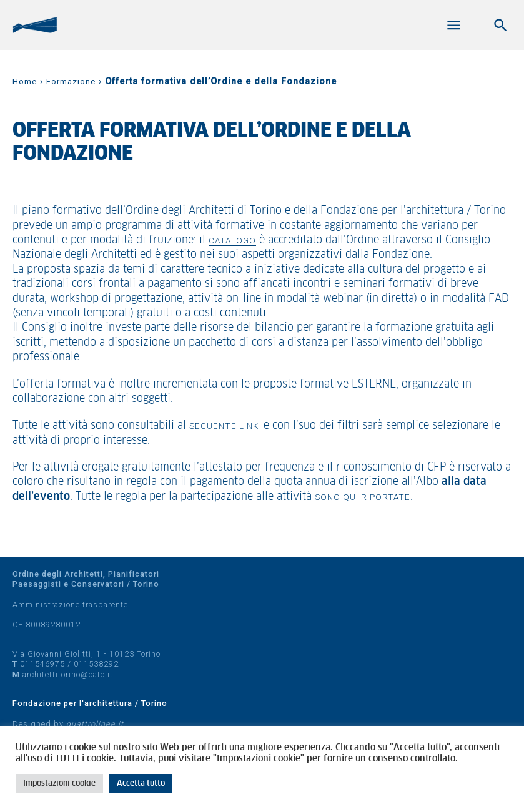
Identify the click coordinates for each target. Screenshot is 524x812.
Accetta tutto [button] (141, 784)
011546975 (42, 664)
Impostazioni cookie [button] (59, 784)
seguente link (226, 426)
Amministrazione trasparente (70, 604)
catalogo (232, 240)
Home (25, 81)
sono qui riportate (363, 497)
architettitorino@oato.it (68, 674)
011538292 (96, 664)
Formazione (71, 81)
